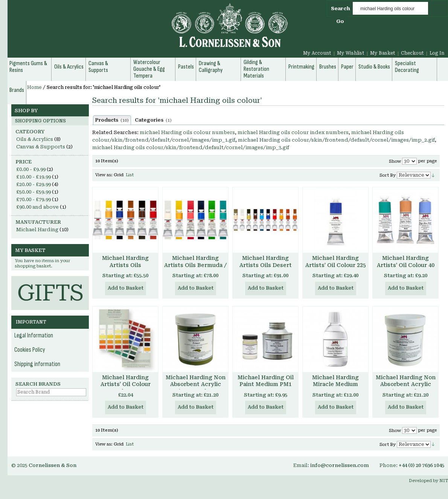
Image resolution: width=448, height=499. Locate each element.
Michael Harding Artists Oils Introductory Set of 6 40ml (126, 269)
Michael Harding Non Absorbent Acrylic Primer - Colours (196, 385)
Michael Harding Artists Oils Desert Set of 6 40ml (266, 265)
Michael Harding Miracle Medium (335, 381)
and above (37, 207)
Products (112, 120)
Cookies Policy (30, 350)
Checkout (412, 53)
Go (340, 21)
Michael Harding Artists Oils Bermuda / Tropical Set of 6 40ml (195, 265)
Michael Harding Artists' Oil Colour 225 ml (336, 265)
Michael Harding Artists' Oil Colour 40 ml (406, 265)
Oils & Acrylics (35, 139)
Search (341, 8)
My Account (317, 53)
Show (395, 161)
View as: (104, 175)
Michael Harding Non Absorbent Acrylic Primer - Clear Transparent (406, 388)
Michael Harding (37, 230)
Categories (153, 120)
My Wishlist (351, 53)
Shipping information (37, 364)
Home (34, 87)
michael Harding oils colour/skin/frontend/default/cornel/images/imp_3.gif (191, 147)
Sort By (388, 175)
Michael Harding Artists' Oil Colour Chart (126, 385)
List (130, 175)
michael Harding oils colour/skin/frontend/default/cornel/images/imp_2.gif (336, 140)
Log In (437, 53)
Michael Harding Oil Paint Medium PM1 (266, 381)
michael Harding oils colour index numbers (293, 132)
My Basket (383, 53)
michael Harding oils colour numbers (187, 132)
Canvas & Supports (41, 147)
